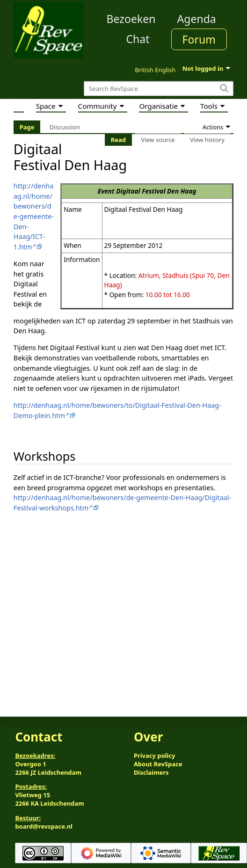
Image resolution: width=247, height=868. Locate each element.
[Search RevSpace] (159, 89)
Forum (199, 39)
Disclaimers (151, 772)
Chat (138, 39)
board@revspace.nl (44, 826)
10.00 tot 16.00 (168, 295)
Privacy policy (154, 756)
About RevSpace (158, 764)
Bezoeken (131, 19)
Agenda (197, 19)
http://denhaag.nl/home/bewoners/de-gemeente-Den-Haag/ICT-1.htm (34, 216)
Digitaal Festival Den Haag (156, 191)
